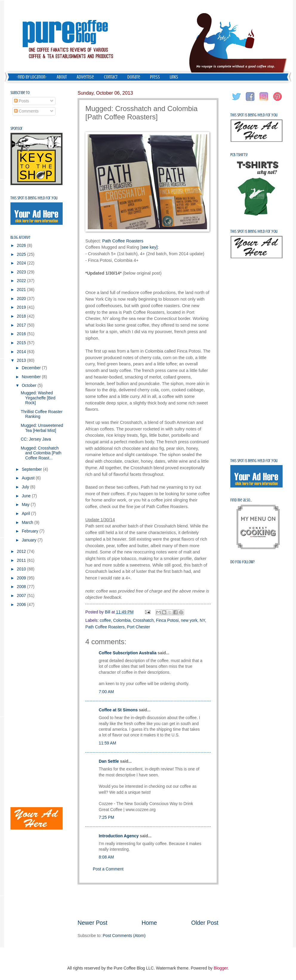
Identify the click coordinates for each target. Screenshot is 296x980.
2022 (22, 281)
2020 (22, 299)
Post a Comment (108, 869)
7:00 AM (106, 692)
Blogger (221, 968)
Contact (111, 77)
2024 (22, 263)
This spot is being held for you (34, 198)
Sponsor (17, 129)
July (26, 487)
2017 (22, 325)
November (32, 377)
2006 (22, 605)
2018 (22, 316)
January (30, 540)
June (27, 496)
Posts (21, 101)
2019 (22, 307)
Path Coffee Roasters (123, 241)
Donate (134, 77)
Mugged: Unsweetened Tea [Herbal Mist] (42, 428)
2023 (22, 272)
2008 (22, 587)
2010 (22, 569)
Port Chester (138, 627)
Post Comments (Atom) (124, 936)
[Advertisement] (148, 902)
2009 (22, 578)
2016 (22, 334)
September (32, 469)
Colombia (122, 620)
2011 (22, 560)
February (31, 531)
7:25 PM (106, 817)
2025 (22, 254)
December (32, 368)
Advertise (85, 77)
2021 (22, 290)
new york (189, 620)
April (26, 514)
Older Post (205, 923)
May (26, 505)
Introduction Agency (119, 836)
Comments (26, 111)
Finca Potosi (167, 620)
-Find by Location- (32, 77)
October (30, 386)
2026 (22, 246)
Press (155, 77)
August (29, 478)
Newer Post (92, 923)
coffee (105, 620)
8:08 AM (106, 857)
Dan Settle (109, 761)
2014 (22, 352)
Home (149, 923)
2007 (22, 596)
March (28, 523)
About (62, 77)
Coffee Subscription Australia (128, 653)
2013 (22, 360)
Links (174, 77)
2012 (22, 551)
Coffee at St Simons (118, 710)
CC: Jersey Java (36, 439)
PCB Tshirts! (239, 155)
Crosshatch (143, 620)
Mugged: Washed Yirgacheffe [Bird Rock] (38, 398)
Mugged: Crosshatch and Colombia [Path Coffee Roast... (41, 453)
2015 (22, 343)
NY (202, 620)
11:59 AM (107, 743)
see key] (149, 247)
